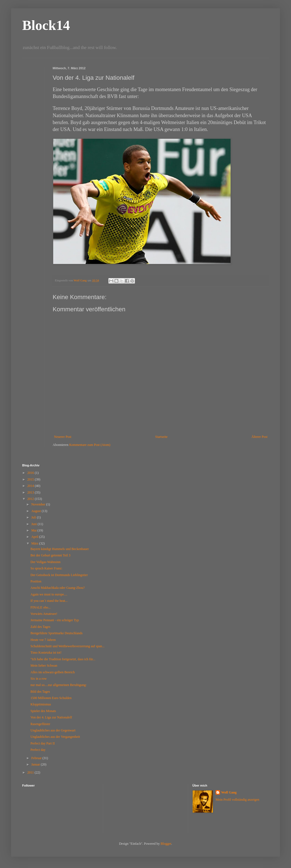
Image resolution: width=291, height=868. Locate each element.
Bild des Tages (40, 692)
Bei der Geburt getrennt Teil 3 (50, 555)
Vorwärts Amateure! (44, 614)
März (35, 543)
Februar (37, 758)
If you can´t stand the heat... (49, 601)
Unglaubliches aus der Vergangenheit (55, 737)
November (39, 504)
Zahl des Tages (40, 627)
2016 (31, 473)
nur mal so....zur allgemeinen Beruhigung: (59, 685)
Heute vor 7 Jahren (43, 640)
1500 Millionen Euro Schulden (51, 698)
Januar (36, 764)
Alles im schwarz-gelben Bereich (53, 672)
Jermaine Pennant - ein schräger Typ (55, 620)
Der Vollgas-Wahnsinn (45, 562)
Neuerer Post (63, 437)
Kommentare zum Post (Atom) (90, 445)
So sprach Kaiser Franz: (46, 568)
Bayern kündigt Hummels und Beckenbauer (60, 549)
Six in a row (39, 679)
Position (36, 581)
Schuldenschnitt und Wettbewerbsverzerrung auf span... (67, 646)
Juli (34, 517)
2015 (31, 479)
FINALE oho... (41, 607)
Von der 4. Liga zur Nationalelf (51, 717)
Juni (35, 524)
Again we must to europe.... (49, 594)
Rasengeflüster (40, 724)
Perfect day (38, 750)
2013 (31, 492)
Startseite (161, 437)
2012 (31, 499)
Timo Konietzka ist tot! (46, 653)
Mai (34, 530)
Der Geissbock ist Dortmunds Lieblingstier (59, 575)
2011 (31, 772)
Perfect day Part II (43, 743)
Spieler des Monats (43, 711)
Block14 (46, 25)
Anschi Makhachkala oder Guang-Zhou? (58, 588)
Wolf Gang (229, 792)
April (35, 537)
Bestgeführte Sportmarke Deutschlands (57, 633)
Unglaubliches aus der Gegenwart (53, 730)
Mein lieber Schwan (44, 666)
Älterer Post (259, 437)
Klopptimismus (41, 704)
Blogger (166, 844)
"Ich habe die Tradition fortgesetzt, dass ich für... (63, 659)
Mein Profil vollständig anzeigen (238, 800)
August (37, 511)
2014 (31, 486)
